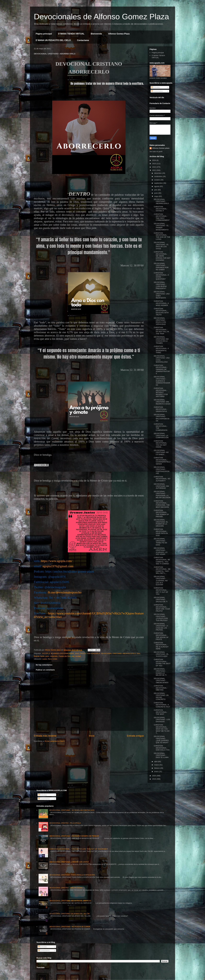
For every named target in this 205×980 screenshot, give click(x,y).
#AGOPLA (46, 653)
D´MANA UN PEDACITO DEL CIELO (53, 40)
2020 (154, 776)
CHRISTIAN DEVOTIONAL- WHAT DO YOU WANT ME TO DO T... (162, 729)
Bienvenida (96, 34)
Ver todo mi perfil (156, 152)
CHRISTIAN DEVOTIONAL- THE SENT (160, 712)
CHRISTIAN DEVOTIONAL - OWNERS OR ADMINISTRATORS (162, 369)
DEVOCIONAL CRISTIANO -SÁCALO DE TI (161, 600)
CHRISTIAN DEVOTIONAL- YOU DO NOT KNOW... (160, 444)
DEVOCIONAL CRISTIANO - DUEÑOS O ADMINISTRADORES (162, 381)
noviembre (158, 176)
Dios (138, 653)
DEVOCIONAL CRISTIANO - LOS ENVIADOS (162, 720)
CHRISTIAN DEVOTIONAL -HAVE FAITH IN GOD (161, 532)
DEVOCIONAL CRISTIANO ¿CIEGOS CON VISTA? (69, 862)
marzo (157, 765)
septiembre (159, 183)
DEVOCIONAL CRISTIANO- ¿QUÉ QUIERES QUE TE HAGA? (161, 739)
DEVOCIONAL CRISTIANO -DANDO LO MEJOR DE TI (160, 672)
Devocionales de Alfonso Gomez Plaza (101, 17)
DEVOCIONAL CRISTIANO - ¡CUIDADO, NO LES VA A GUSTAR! (161, 581)
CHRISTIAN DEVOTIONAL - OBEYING (161, 688)
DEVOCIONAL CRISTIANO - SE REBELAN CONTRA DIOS (72, 810)
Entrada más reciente (45, 736)
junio (156, 193)
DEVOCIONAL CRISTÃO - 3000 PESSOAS (66, 888)
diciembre (158, 173)
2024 (154, 160)
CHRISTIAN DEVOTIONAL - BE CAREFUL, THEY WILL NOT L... (162, 570)
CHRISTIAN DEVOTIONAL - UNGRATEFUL (161, 409)
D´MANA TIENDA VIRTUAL (71, 34)
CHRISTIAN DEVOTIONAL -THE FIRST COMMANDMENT (162, 217)
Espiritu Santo (39, 656)
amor (77, 653)
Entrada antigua (135, 736)
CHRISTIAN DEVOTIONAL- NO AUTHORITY (162, 479)
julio (156, 190)
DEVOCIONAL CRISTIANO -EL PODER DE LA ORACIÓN (161, 523)
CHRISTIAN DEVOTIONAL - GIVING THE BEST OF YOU (162, 663)
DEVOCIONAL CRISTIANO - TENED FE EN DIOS (160, 542)
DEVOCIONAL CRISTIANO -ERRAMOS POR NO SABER (161, 266)
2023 (154, 164)
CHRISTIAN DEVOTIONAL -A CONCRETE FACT (162, 705)
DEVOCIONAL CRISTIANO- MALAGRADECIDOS (162, 418)
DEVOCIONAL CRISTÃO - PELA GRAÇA (65, 823)
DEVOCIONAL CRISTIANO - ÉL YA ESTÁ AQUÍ (161, 654)
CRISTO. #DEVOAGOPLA (90, 653)
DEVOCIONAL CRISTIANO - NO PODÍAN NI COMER (70, 927)
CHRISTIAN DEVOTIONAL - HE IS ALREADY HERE (161, 646)
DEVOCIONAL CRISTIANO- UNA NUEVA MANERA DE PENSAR (74, 836)
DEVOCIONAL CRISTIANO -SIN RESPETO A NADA (162, 402)
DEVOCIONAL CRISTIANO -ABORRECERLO (118, 653)
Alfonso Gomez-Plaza (119, 34)
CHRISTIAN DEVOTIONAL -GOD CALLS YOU (162, 748)
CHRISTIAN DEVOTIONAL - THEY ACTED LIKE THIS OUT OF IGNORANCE (79, 849)
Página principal (44, 34)
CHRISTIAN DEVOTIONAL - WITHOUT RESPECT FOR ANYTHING (161, 392)
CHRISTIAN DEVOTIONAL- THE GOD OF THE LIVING (162, 236)
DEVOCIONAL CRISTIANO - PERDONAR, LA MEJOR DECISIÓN (162, 495)
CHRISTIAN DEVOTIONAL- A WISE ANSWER (161, 303)
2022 (154, 167)
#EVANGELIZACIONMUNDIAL (62, 653)
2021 (154, 170)
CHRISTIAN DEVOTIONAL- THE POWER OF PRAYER (161, 513)
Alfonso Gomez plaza (161, 148)
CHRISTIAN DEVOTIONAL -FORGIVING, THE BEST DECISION (162, 504)
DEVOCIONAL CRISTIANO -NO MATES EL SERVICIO (70, 901)
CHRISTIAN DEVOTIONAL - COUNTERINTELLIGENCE (162, 461)
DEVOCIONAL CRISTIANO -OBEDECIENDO (161, 680)
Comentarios (157, 91)
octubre (157, 180)
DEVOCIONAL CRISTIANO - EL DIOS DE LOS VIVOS (161, 246)
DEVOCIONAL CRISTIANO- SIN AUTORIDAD (161, 486)
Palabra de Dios (65, 656)
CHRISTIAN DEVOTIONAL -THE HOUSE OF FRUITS (161, 636)
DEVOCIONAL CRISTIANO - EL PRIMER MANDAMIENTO (161, 227)
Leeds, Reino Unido (50, 659)
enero (157, 771)
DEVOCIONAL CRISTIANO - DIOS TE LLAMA (161, 755)
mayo (157, 196)
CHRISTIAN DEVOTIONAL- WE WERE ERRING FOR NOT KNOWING (162, 256)
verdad (78, 656)
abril (156, 762)
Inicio (92, 736)
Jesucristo (54, 656)
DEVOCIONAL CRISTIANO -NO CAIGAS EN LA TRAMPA (161, 340)
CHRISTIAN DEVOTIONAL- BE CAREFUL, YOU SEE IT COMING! (162, 561)
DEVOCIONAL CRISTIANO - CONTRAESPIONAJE (162, 470)
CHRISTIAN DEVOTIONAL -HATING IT (161, 209)
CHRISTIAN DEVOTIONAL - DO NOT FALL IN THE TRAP (161, 331)
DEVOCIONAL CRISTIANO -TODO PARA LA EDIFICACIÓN (72, 875)
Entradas (156, 87)
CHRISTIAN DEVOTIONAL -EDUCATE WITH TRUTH (161, 312)
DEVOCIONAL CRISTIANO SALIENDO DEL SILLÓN (69, 914)
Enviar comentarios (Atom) (55, 741)
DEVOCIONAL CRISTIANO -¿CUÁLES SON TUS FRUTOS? (161, 617)
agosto (157, 186)
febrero (157, 768)
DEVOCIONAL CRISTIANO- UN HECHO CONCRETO (161, 696)
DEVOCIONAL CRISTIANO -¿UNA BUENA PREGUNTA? (160, 285)
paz (73, 656)
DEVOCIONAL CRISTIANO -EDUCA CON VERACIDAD (160, 321)
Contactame (83, 40)
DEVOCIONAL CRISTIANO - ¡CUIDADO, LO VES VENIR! (161, 551)
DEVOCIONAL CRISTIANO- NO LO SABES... (161, 452)
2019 (154, 779)
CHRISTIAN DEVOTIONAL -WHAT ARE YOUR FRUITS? (162, 608)
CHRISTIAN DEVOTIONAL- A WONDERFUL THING (161, 349)
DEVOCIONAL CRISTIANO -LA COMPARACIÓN (161, 435)
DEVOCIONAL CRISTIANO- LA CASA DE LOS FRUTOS (161, 627)
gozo (47, 656)
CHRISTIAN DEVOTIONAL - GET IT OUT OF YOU (161, 591)
